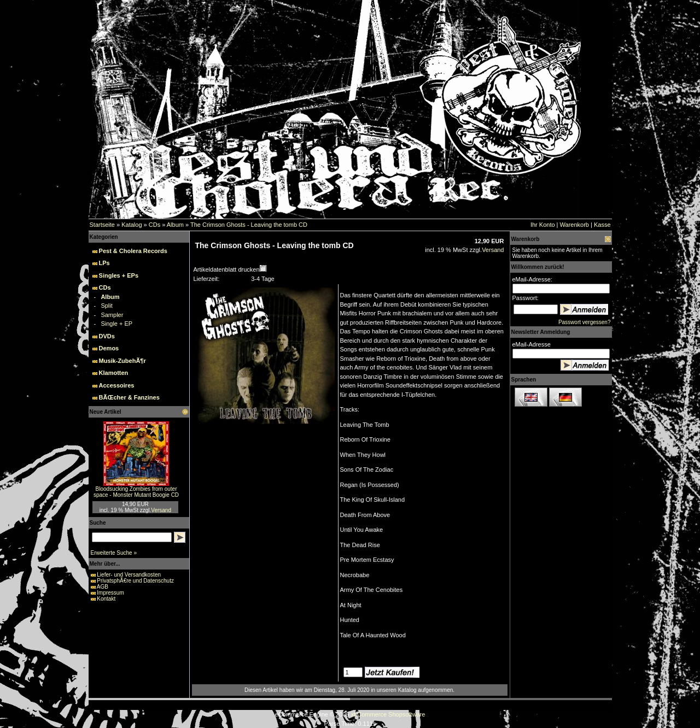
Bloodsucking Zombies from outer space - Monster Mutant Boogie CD (136, 492)
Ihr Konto (543, 225)
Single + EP (116, 324)
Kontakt (106, 599)
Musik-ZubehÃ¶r (122, 361)
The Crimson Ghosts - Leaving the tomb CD (249, 225)
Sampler (112, 315)
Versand (161, 510)
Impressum (110, 593)
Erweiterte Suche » (114, 553)
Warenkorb (574, 225)
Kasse (602, 225)
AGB (103, 587)
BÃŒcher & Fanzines (129, 397)
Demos (109, 348)
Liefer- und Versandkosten (129, 575)
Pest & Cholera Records (133, 251)
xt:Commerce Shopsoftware (388, 714)
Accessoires (117, 385)
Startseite (102, 225)
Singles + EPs (119, 275)
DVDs (107, 336)
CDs (154, 225)
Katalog (132, 225)
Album (175, 225)
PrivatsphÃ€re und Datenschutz (135, 581)
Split (106, 306)
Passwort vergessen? (585, 322)
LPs (104, 263)
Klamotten (114, 373)
